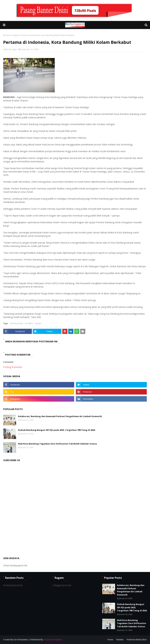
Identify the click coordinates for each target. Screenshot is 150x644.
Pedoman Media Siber (137, 640)
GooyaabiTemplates (53, 640)
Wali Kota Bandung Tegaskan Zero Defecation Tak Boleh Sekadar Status (57, 444)
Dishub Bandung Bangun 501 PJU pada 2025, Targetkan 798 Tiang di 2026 (56, 430)
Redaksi (120, 640)
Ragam (16, 35)
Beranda (7, 35)
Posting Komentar (13, 367)
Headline (29, 323)
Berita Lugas (11, 49)
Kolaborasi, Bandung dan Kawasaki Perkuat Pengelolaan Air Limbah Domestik (60, 416)
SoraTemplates (21, 640)
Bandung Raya (16, 323)
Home (110, 640)
